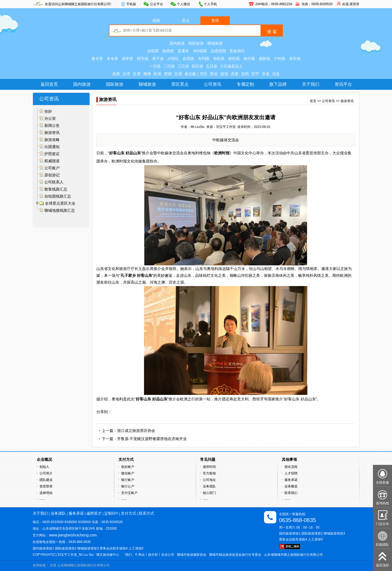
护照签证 (52, 154)
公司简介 (46, 473)
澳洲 (147, 74)
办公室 (50, 118)
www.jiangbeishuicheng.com (73, 535)
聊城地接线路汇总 (60, 210)
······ (42, 499)
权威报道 (52, 161)
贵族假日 (237, 51)
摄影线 (265, 59)
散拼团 (168, 51)
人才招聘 (291, 473)
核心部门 (209, 493)
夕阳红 (173, 59)
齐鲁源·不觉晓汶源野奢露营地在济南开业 (152, 439)
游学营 (127, 59)
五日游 (212, 66)
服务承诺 (291, 480)
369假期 (200, 51)
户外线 (280, 59)
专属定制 (245, 84)
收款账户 (128, 467)
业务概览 (291, 486)
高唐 (235, 74)
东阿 (245, 74)
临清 (224, 74)
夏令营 (97, 59)
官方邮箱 (209, 473)
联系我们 (291, 493)
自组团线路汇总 (58, 196)
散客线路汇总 (56, 189)
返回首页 (49, 84)
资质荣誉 (46, 486)
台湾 (126, 74)
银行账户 (128, 480)
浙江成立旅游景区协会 (136, 431)
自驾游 (188, 59)
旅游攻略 (52, 140)
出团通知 (52, 147)
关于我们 (311, 84)
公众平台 (157, 4)
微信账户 (128, 473)
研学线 (143, 59)
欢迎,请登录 (351, 4)
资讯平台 (343, 84)
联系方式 (146, 513)
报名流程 (291, 467)
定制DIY (111, 513)
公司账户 (52, 168)
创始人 (44, 467)
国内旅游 (177, 43)
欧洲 (157, 74)
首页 (313, 101)
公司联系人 (54, 182)
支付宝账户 (129, 493)
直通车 (183, 51)
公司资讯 (213, 84)
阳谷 (214, 74)
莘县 (266, 74)
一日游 (155, 66)
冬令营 (112, 59)
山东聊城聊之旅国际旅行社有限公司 (84, 565)
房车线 (295, 59)
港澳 (116, 74)
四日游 (197, 66)
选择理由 (46, 493)
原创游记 (52, 175)
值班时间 (209, 467)
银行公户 (128, 486)
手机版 (131, 4)
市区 (204, 74)
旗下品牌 (278, 84)
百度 (53, 565)
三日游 (183, 66)
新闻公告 (52, 125)
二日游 (169, 66)
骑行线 (249, 59)
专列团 (204, 59)
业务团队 (209, 486)
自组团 (153, 51)
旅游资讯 (52, 133)
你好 (48, 111)
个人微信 (183, 4)
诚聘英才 (94, 513)
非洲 (178, 74)
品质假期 (218, 51)
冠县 (276, 74)
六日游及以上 (231, 66)
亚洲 (137, 74)
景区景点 (180, 84)
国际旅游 (196, 43)
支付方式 (128, 513)
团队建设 (46, 480)
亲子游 (158, 59)
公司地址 (209, 480)
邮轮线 (234, 59)
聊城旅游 (215, 43)
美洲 (168, 74)
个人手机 (210, 4)
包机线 (219, 59)
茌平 (255, 74)
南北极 (190, 74)
